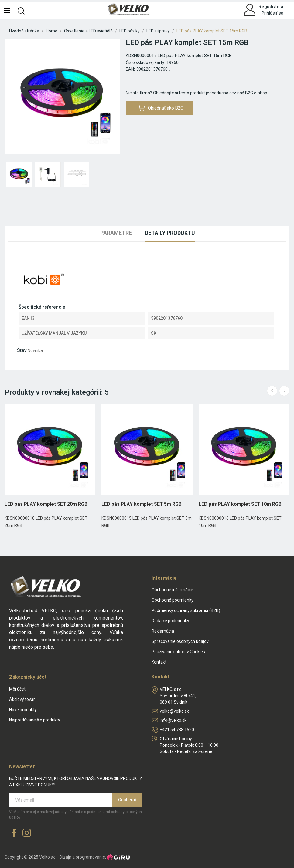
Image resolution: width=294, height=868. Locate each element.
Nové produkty (23, 710)
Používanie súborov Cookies (178, 652)
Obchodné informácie (172, 590)
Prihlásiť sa (272, 13)
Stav (22, 350)
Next (284, 391)
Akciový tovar (22, 699)
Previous (272, 391)
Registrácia (271, 7)
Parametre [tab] (116, 233)
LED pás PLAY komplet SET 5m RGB (142, 504)
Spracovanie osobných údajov (180, 641)
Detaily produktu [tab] (170, 233)
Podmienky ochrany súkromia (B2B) (186, 610)
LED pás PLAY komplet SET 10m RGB (240, 504)
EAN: (130, 69)
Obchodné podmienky (173, 600)
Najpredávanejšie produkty (35, 720)
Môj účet (17, 689)
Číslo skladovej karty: (145, 62)
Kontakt (159, 662)
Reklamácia (163, 631)
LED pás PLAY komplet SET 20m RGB (46, 504)
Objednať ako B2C (161, 108)
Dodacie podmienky (170, 621)
